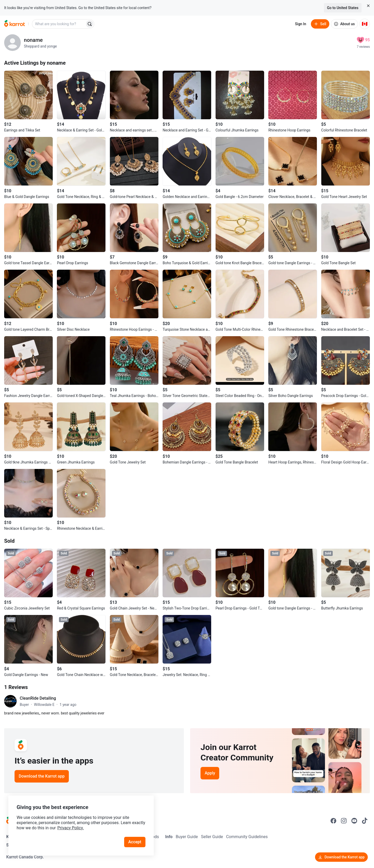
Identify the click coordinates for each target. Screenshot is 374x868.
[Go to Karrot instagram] (344, 821)
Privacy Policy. (71, 828)
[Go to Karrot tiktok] (365, 821)
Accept (135, 842)
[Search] (90, 24)
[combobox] (59, 24)
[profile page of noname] (12, 43)
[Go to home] (15, 24)
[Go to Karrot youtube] (354, 821)
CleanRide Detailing (38, 698)
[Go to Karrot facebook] (333, 821)
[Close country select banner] (368, 6)
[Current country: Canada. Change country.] (365, 24)
